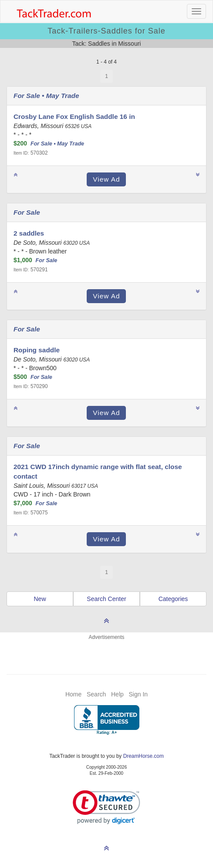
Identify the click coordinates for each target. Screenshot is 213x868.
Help (117, 694)
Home (73, 694)
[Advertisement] (107, 652)
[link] (106, 807)
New (40, 599)
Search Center (106, 599)
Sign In (138, 694)
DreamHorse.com (144, 756)
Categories (173, 599)
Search (96, 694)
